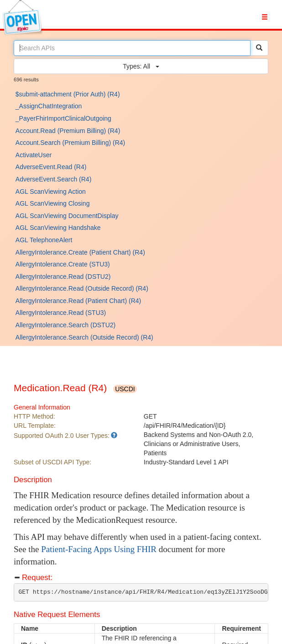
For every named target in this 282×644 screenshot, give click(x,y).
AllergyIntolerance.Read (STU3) (61, 313)
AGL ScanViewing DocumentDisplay (67, 216)
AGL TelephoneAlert (44, 240)
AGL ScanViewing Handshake (58, 228)
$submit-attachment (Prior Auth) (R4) (68, 94)
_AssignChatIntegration (49, 106)
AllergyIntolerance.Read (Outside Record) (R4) (82, 288)
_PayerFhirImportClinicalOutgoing (63, 118)
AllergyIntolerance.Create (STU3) (63, 264)
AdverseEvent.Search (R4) (54, 179)
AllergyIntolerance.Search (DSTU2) (65, 325)
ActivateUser (34, 155)
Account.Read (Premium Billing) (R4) (68, 131)
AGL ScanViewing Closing (53, 203)
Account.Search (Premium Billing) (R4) (70, 143)
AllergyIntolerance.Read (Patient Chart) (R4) (78, 301)
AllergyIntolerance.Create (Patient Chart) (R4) (80, 252)
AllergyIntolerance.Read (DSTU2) (63, 277)
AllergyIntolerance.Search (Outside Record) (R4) (84, 337)
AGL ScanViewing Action (51, 192)
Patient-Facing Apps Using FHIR (99, 549)
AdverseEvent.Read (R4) (51, 167)
